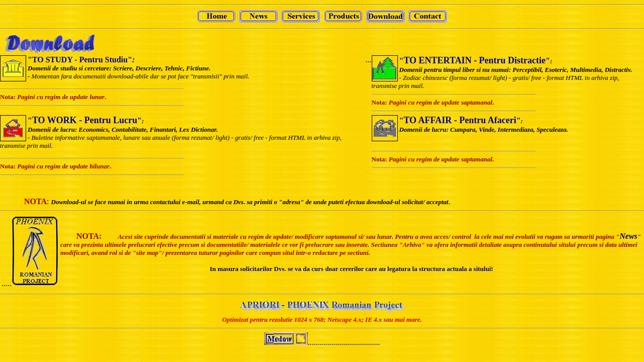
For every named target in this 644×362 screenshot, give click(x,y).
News (628, 236)
